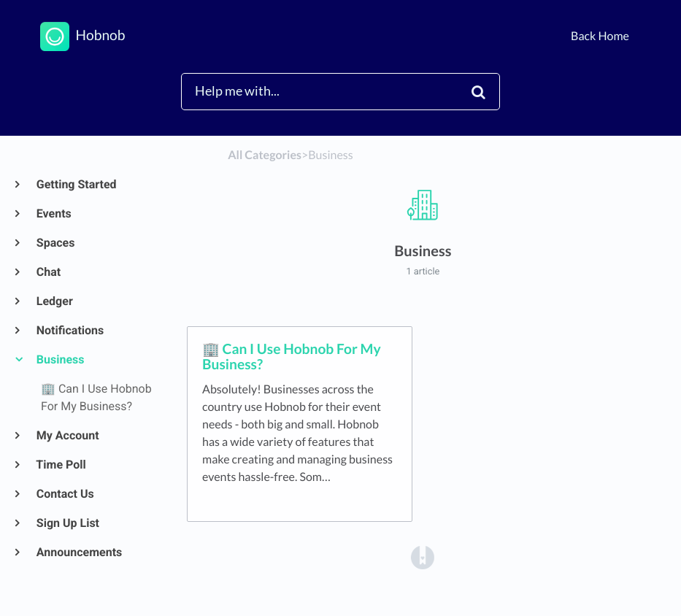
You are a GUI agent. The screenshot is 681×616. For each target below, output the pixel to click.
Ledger (54, 301)
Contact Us (65, 494)
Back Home (600, 36)
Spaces (55, 243)
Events (53, 213)
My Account (67, 435)
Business (59, 359)
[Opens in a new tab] (423, 557)
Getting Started (76, 184)
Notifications (69, 330)
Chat (48, 272)
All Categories (265, 155)
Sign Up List (67, 523)
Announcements (78, 552)
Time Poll (61, 465)
